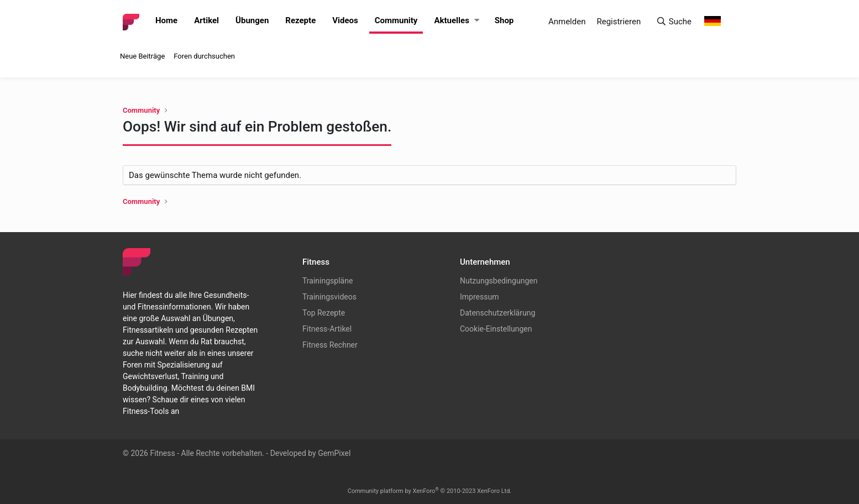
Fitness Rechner (330, 345)
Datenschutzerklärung (497, 313)
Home (166, 20)
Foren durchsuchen (204, 56)
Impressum (479, 297)
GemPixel (334, 453)
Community (396, 20)
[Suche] (674, 22)
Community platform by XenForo (430, 491)
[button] (477, 21)
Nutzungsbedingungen (499, 281)
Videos (345, 20)
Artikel (206, 20)
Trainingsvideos (329, 297)
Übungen (252, 20)
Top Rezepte (324, 313)
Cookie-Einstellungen (496, 329)
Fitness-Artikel (327, 329)
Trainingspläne (328, 281)
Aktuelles (451, 20)
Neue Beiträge (142, 56)
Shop (504, 20)
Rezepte (300, 20)
